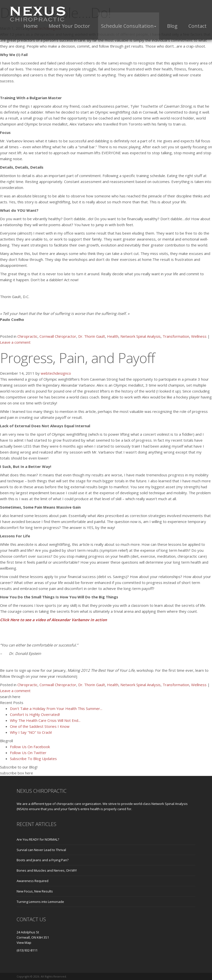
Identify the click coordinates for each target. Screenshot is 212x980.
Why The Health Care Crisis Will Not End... (45, 720)
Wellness (199, 336)
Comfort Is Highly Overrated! (35, 714)
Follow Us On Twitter (28, 753)
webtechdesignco (56, 373)
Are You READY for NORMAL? (38, 839)
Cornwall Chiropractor (58, 336)
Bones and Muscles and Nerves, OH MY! (47, 870)
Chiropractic (27, 336)
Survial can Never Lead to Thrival (41, 850)
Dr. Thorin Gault (92, 336)
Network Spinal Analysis (141, 336)
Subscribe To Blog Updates (33, 759)
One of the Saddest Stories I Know (40, 726)
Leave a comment (15, 342)
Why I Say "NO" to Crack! (31, 732)
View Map (24, 943)
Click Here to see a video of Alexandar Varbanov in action (53, 620)
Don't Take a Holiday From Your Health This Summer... (56, 708)
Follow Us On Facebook (30, 747)
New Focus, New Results (35, 891)
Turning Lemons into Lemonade (40, 902)
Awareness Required (33, 881)
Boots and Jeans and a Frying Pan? (43, 860)
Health (113, 336)
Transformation (176, 336)
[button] (129, 26)
